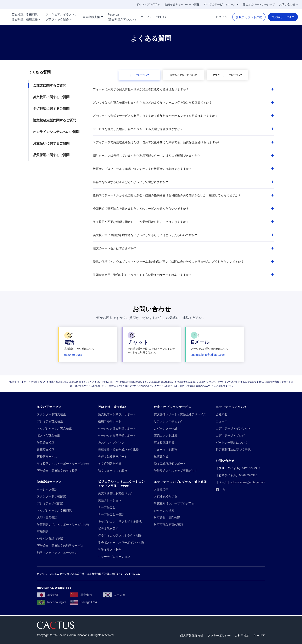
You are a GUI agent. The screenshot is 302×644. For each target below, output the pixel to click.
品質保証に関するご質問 (51, 155)
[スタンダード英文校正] (51, 414)
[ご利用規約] (242, 636)
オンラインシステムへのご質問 (56, 132)
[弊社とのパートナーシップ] (259, 5)
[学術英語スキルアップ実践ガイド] (176, 471)
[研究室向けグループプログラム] (174, 504)
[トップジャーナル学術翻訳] (54, 511)
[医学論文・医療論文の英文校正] (57, 471)
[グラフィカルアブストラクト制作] (120, 536)
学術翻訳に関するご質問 (51, 109)
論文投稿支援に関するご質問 (55, 120)
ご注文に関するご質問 (50, 85)
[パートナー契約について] (232, 443)
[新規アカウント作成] (249, 17)
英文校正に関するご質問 (51, 97)
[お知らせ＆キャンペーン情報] (182, 5)
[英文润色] (81, 595)
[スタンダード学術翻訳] (51, 496)
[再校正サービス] (47, 457)
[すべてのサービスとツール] (221, 5)
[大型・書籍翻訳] (47, 518)
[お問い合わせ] (289, 5)
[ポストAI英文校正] (48, 436)
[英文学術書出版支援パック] (116, 493)
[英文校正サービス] (49, 407)
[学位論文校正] (46, 443)
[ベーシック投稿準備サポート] (117, 436)
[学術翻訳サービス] (49, 482)
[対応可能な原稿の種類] (168, 525)
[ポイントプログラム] (148, 5)
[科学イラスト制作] (110, 550)
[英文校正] (48, 595)
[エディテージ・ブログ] (230, 436)
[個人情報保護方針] (192, 636)
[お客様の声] (161, 489)
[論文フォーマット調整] (113, 471)
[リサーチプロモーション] (114, 557)
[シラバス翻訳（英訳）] (51, 539)
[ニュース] (222, 421)
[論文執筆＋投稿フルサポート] (117, 414)
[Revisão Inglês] (52, 602)
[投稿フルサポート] (110, 421)
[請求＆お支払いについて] (183, 75)
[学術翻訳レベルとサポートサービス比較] (63, 525)
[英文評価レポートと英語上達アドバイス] (180, 414)
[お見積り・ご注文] (283, 17)
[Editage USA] (84, 602)
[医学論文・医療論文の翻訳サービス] (60, 546)
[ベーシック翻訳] (47, 489)
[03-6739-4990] (248, 475)
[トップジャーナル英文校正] (54, 429)
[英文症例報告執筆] (110, 464)
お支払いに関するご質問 (51, 143)
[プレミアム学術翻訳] (50, 504)
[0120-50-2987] (73, 355)
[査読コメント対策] (166, 436)
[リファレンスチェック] (168, 421)
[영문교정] (114, 595)
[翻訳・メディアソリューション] (57, 553)
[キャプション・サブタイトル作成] (120, 522)
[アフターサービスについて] (227, 75)
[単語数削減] (161, 457)
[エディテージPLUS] (176, 17)
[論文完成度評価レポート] (170, 464)
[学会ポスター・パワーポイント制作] (121, 543)
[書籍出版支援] (115, 17)
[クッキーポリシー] (219, 636)
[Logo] (14, 17)
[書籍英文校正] (46, 450)
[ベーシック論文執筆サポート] (117, 429)
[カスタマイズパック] (111, 443)
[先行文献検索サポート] (113, 457)
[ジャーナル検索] (164, 511)
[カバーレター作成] (166, 429)
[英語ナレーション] (110, 500)
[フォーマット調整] (166, 450)
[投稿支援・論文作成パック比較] (118, 450)
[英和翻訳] (43, 532)
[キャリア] (259, 636)
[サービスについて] (139, 75)
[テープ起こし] (107, 507)
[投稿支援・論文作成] (112, 407)
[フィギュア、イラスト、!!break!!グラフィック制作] (84, 17)
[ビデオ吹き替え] (108, 529)
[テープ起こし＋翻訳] (111, 514)
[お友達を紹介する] (166, 496)
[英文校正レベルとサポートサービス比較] (63, 464)
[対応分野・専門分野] (167, 518)
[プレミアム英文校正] (50, 421)
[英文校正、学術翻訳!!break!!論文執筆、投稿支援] (49, 17)
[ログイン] (222, 17)
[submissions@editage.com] (208, 355)
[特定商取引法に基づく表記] (233, 450)
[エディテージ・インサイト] (233, 429)
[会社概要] (222, 414)
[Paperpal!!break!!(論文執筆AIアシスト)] (144, 17)
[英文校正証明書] (164, 443)
